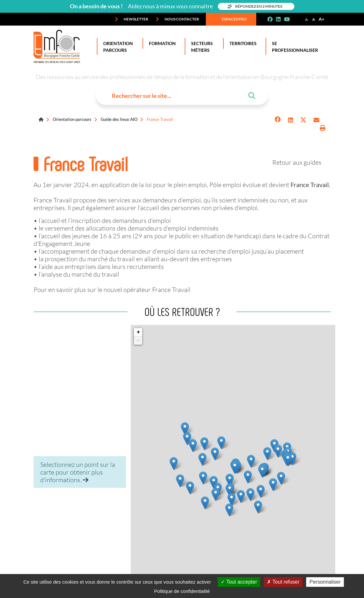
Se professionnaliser (294, 47)
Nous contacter (177, 19)
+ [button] (139, 332)
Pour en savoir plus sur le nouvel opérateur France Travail (112, 289)
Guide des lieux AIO (119, 119)
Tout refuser (283, 582)
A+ (321, 19)
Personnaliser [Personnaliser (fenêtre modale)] (325, 582)
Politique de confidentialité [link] (182, 591)
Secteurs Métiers (201, 47)
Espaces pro (230, 19)
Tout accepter (239, 582)
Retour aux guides (297, 162)
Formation (161, 43)
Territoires (242, 43)
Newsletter (132, 19)
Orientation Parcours (117, 47)
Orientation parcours (72, 119)
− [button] (139, 341)
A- (307, 20)
